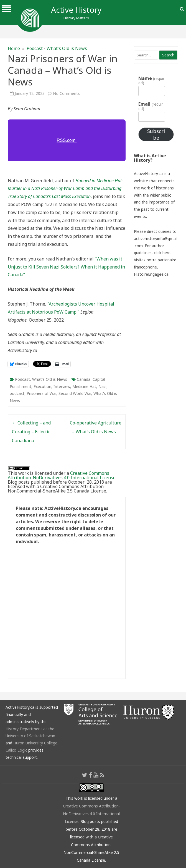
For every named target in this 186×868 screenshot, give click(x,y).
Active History (76, 10)
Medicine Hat (84, 386)
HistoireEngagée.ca (151, 274)
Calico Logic (16, 750)
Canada (84, 379)
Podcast (35, 48)
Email (151, 106)
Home (14, 48)
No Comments (66, 93)
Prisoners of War (41, 393)
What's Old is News (67, 48)
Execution (42, 386)
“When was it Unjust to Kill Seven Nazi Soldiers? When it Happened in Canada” (66, 267)
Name (151, 80)
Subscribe (156, 134)
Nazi (102, 386)
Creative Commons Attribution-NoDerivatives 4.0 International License (62, 475)
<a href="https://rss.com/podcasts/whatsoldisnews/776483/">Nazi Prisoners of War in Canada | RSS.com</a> (67, 140)
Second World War (75, 393)
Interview (62, 386)
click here (162, 253)
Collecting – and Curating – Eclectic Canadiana (31, 432)
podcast (17, 393)
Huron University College (35, 743)
